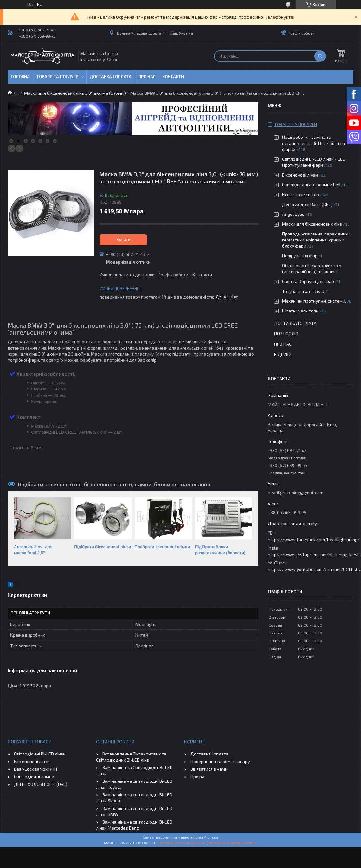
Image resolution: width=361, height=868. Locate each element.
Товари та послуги (58, 77)
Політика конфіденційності (233, 843)
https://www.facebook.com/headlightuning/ (314, 540)
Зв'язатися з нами (209, 769)
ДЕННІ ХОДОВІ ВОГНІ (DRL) (41, 784)
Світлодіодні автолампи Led (311, 185)
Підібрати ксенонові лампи (162, 547)
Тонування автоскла (303, 291)
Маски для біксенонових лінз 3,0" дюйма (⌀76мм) (75, 93)
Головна (20, 77)
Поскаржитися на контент (182, 843)
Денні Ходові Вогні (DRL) (307, 204)
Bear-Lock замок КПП (35, 769)
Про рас (199, 777)
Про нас (147, 77)
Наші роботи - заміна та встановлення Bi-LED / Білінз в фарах (313, 143)
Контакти (173, 77)
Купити (123, 240)
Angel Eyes (293, 214)
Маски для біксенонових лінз (312, 224)
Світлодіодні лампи (34, 777)
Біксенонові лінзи (300, 175)
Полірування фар (300, 256)
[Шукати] (320, 56)
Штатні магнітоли (300, 311)
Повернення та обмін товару (220, 761)
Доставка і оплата (111, 77)
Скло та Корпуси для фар (308, 281)
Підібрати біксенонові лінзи (103, 547)
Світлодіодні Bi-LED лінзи (40, 754)
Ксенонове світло (300, 194)
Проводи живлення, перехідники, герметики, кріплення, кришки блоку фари (317, 240)
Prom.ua (211, 837)
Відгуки (283, 354)
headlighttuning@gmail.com (296, 493)
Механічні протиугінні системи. (314, 301)
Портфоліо (286, 334)
